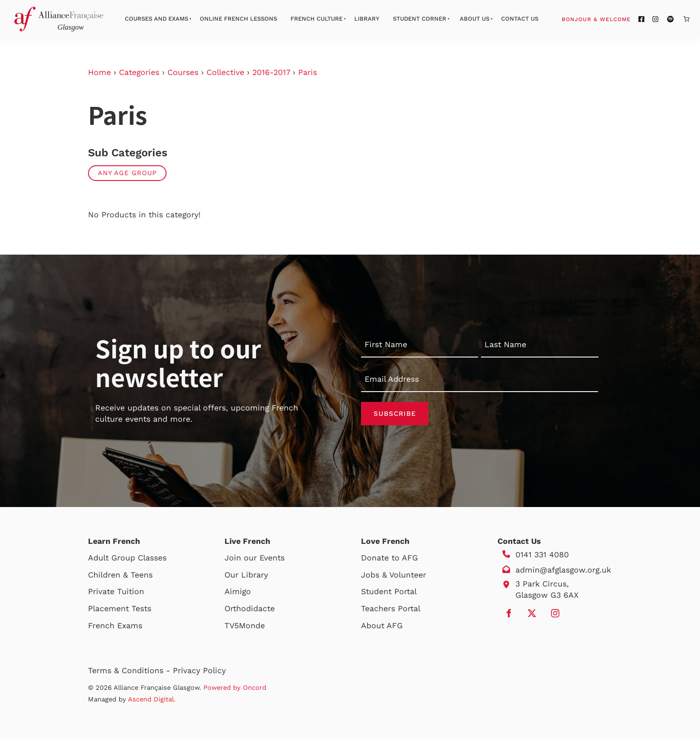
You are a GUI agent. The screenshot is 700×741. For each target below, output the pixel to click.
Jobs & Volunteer (394, 576)
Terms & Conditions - (130, 672)
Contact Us (520, 19)
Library (367, 19)
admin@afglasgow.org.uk (563, 571)
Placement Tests (120, 610)
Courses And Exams (156, 19)
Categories (139, 72)
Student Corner (420, 19)
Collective (225, 72)
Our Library (246, 576)
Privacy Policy (199, 672)
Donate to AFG (390, 559)
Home (99, 72)
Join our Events (255, 559)
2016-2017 (271, 72)
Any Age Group (127, 173)
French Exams (115, 627)
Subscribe (395, 414)
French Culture (317, 19)
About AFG (382, 627)
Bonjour (613, 19)
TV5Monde (245, 627)
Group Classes (139, 559)
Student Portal (389, 593)
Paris (308, 72)
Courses (183, 72)
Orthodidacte (250, 610)
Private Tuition (116, 593)
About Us (475, 19)
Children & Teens (120, 576)
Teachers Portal (391, 610)
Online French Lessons (238, 19)
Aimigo (238, 593)
